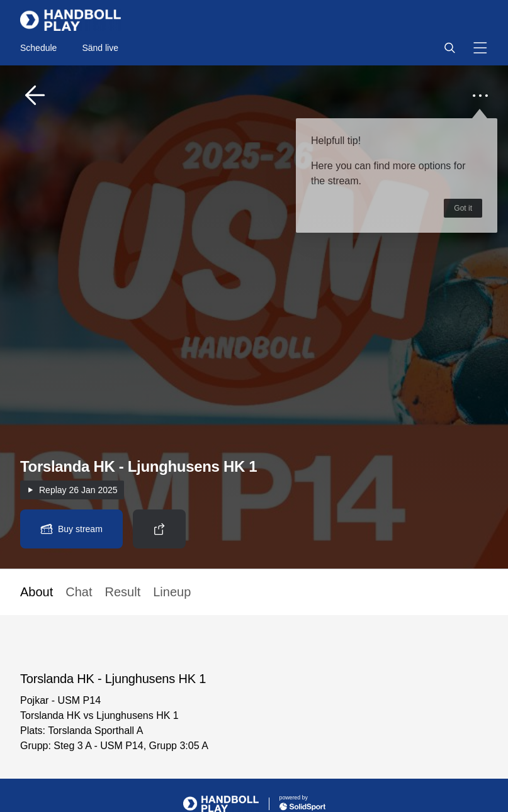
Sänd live (100, 48)
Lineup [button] (172, 592)
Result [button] (123, 592)
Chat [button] (79, 592)
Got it (463, 208)
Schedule (38, 48)
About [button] (37, 592)
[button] (449, 48)
